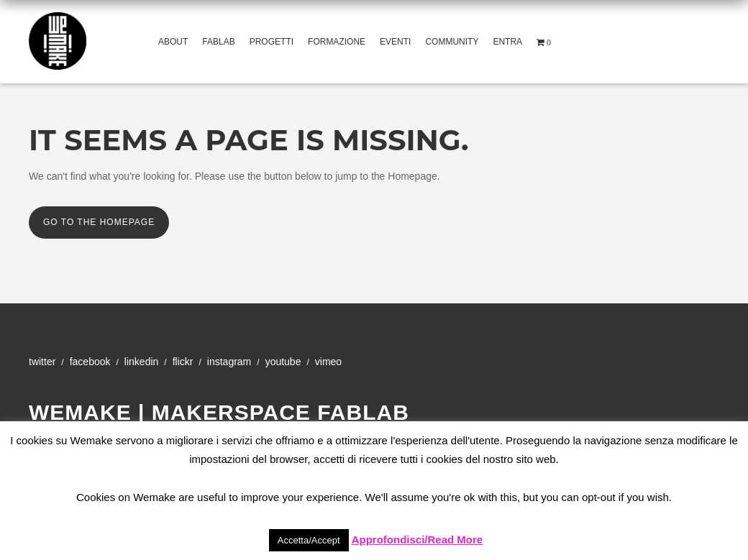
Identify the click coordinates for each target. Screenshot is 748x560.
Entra (507, 42)
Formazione (337, 42)
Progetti (272, 42)
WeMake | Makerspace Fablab (219, 412)
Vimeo (328, 362)
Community (452, 42)
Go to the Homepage (99, 222)
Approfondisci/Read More (418, 540)
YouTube (283, 362)
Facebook (90, 362)
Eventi (395, 42)
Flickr (183, 362)
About (173, 42)
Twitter (42, 362)
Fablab (218, 42)
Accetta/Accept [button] (309, 540)
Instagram (229, 362)
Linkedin (141, 362)
